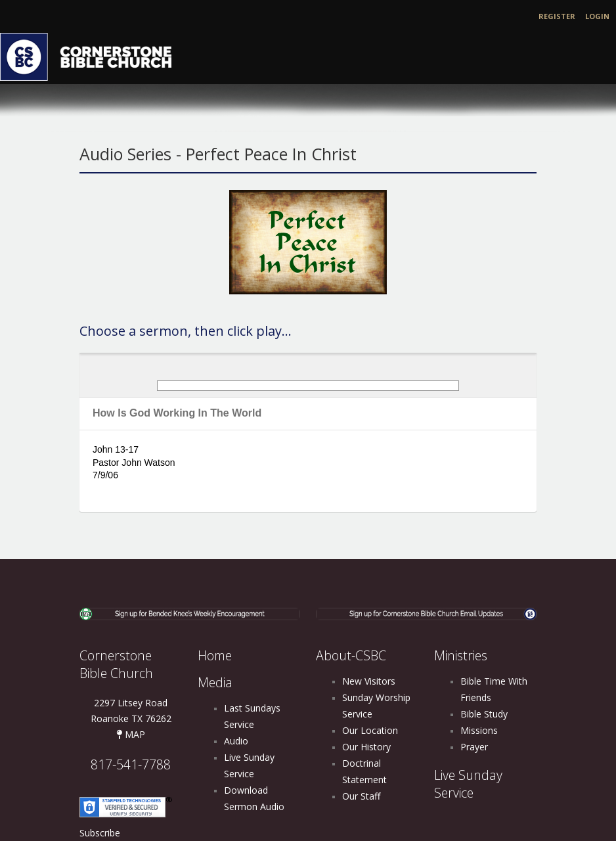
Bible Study (484, 714)
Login (597, 16)
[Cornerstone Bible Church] (92, 56)
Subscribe (100, 833)
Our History (366, 747)
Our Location (370, 730)
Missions (479, 730)
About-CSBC (351, 655)
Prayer (474, 747)
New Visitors (369, 681)
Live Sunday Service (468, 784)
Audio (236, 741)
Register (557, 16)
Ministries (461, 655)
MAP (131, 734)
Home (215, 655)
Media (215, 682)
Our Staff (361, 796)
